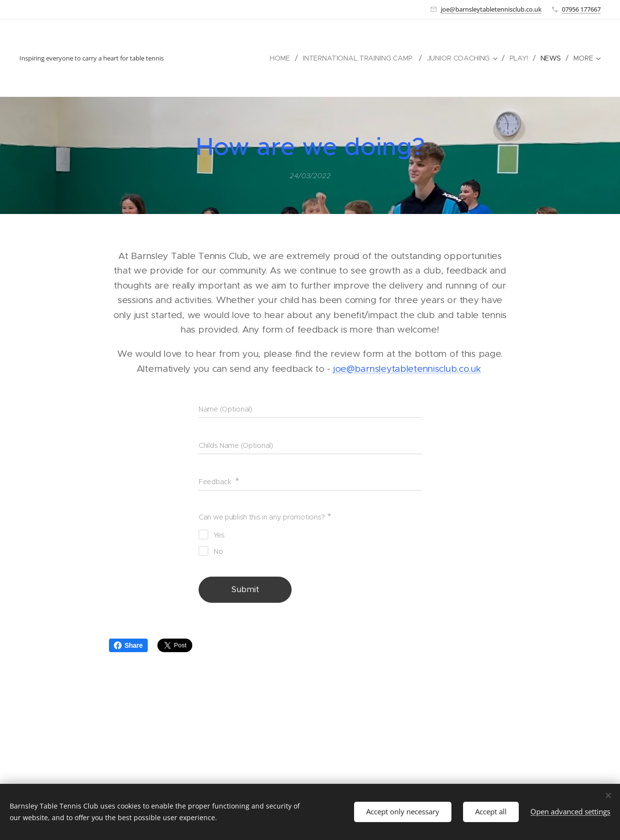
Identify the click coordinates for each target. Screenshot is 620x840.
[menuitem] (279, 58)
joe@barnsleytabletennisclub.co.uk (491, 9)
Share (128, 645)
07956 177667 (581, 9)
